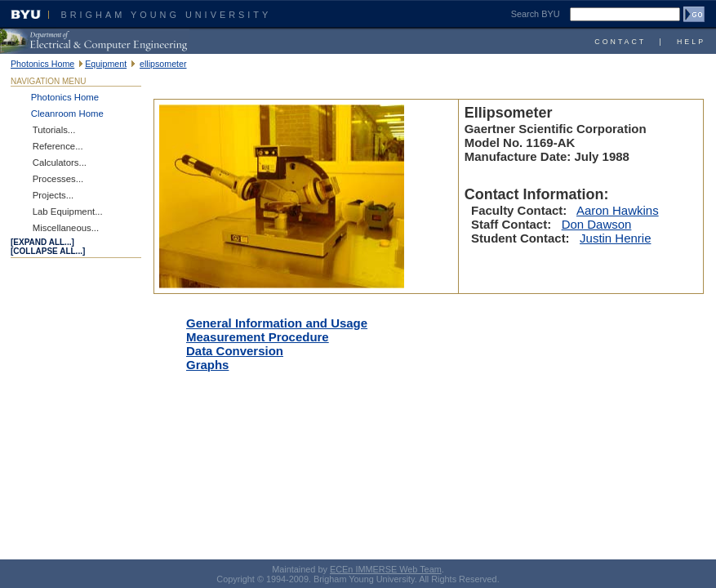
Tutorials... (54, 130)
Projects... (53, 195)
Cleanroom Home (67, 114)
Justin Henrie (615, 238)
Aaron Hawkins (618, 210)
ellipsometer (163, 64)
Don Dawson (597, 224)
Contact (620, 42)
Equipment (106, 64)
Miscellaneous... (66, 228)
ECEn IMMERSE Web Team (386, 569)
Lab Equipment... (68, 212)
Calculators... (60, 163)
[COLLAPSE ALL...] (48, 251)
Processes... (58, 179)
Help (691, 42)
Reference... (58, 146)
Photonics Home (42, 64)
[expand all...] (42, 242)
